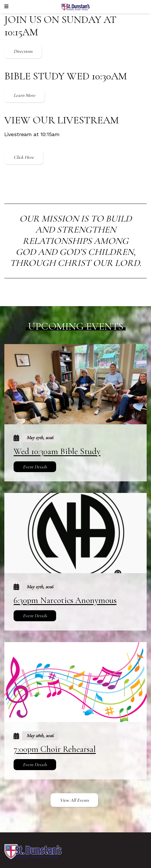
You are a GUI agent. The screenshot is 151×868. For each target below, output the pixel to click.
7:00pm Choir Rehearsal (55, 749)
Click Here (24, 157)
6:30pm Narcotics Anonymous (65, 600)
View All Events (74, 800)
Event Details (35, 467)
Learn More (24, 95)
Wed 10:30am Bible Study (57, 451)
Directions (23, 51)
